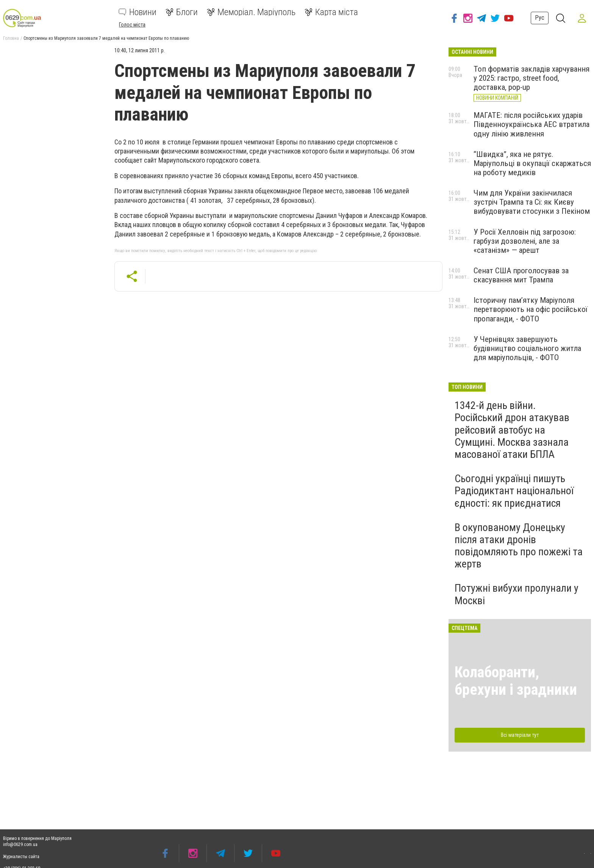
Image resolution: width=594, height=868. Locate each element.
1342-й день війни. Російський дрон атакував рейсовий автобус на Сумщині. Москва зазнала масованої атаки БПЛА (512, 430)
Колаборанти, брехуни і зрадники (516, 681)
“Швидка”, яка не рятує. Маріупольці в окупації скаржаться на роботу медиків (532, 163)
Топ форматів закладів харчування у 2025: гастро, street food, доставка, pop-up (531, 78)
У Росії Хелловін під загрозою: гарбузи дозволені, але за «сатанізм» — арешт (525, 241)
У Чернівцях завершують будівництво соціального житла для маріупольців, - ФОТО (527, 348)
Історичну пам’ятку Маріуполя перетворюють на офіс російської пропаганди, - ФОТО (531, 309)
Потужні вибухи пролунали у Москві (517, 594)
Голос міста (132, 25)
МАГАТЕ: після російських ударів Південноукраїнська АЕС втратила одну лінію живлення (531, 124)
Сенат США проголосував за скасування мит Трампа (521, 275)
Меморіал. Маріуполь (251, 12)
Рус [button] (540, 18)
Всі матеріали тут (520, 735)
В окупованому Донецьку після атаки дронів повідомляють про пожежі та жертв (519, 546)
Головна (11, 38)
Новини (138, 12)
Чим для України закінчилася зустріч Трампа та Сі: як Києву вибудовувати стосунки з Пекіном (532, 202)
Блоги (182, 12)
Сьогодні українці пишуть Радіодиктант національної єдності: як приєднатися (514, 491)
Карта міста (331, 12)
